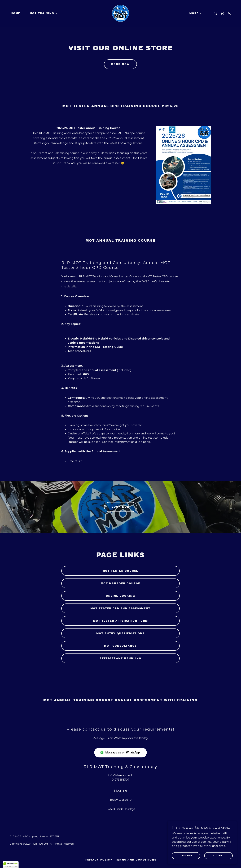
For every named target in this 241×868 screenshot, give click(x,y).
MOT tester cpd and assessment (120, 608)
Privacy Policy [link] (99, 860)
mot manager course (120, 583)
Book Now (121, 507)
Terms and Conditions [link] (136, 860)
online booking (120, 596)
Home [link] (16, 13)
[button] (42, 13)
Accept (218, 856)
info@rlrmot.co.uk (126, 442)
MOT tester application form (120, 621)
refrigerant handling (120, 658)
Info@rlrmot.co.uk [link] (120, 775)
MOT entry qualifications (120, 633)
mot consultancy (120, 646)
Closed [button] (124, 800)
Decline (186, 856)
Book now (120, 64)
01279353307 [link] (120, 780)
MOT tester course (120, 571)
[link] (120, 13)
